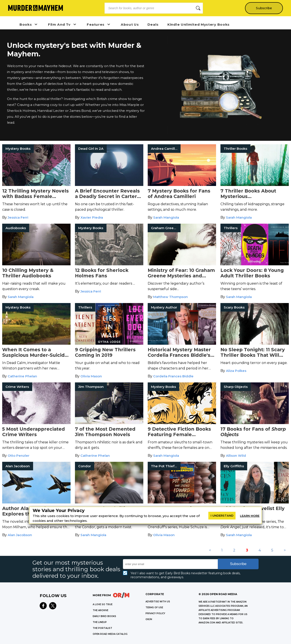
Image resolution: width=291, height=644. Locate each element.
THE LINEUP (100, 622)
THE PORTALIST (102, 628)
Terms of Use (154, 607)
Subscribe (264, 8)
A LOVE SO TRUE (103, 604)
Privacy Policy (155, 613)
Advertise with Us (158, 602)
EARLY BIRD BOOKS (104, 616)
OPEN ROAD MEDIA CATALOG (110, 634)
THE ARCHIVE (100, 610)
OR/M (149, 619)
